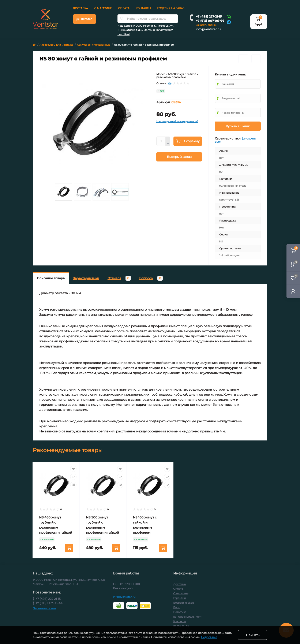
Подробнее (209, 637)
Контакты (143, 8)
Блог (177, 607)
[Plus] (168, 139)
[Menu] (85, 19)
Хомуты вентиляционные (93, 45)
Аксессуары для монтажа (56, 45)
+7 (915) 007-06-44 (210, 21)
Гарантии (179, 598)
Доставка (80, 8)
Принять (253, 635)
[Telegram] (229, 22)
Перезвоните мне (44, 608)
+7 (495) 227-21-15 (209, 16)
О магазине (103, 8)
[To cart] (69, 548)
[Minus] (168, 144)
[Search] (122, 19)
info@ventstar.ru (208, 29)
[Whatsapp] (229, 17)
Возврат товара (183, 603)
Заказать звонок (207, 25)
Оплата (124, 8)
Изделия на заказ (171, 8)
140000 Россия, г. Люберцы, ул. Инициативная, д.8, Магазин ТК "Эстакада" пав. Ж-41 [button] (146, 30)
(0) (170, 83)
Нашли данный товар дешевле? (177, 121)
